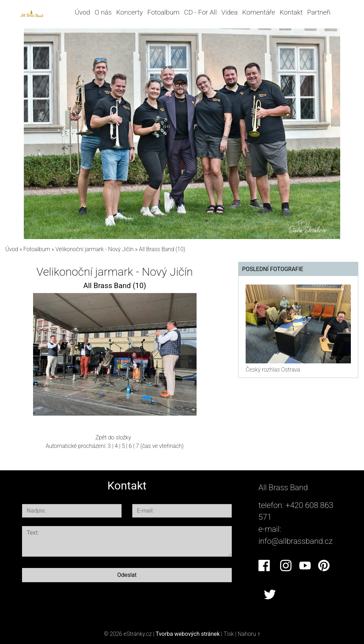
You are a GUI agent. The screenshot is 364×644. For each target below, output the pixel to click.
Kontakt (291, 12)
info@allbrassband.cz (296, 541)
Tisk (229, 634)
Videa (230, 12)
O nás (103, 12)
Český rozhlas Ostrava (273, 370)
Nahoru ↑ (249, 634)
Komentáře (259, 12)
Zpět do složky (113, 437)
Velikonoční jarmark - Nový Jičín (95, 249)
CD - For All (200, 12)
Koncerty (130, 12)
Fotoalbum (163, 12)
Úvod (83, 12)
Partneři (319, 12)
